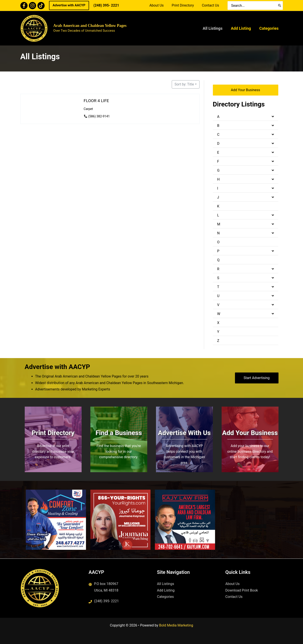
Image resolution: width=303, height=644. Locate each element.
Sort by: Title (184, 84)
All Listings (214, 28)
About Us (159, 5)
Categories (269, 28)
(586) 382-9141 (99, 116)
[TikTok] (41, 6)
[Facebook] (24, 6)
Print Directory (184, 5)
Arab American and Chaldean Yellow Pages (90, 26)
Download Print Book (242, 590)
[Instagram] (32, 6)
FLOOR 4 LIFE (96, 101)
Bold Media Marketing (176, 625)
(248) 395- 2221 (106, 5)
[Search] (280, 5)
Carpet (88, 109)
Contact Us (211, 5)
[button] (69, 5)
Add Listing (242, 28)
